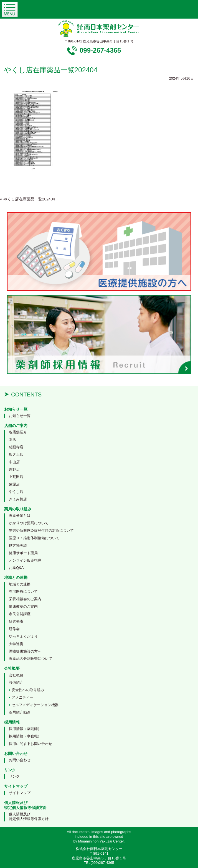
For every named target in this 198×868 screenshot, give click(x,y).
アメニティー (22, 697)
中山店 (14, 462)
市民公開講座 (20, 614)
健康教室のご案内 (23, 606)
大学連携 (16, 644)
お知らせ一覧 (20, 416)
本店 (12, 440)
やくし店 (16, 492)
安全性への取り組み (28, 690)
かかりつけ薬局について (29, 523)
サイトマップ (20, 793)
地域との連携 (20, 584)
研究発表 (16, 621)
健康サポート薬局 (23, 553)
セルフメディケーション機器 (35, 705)
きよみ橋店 (18, 499)
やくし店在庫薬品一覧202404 (27, 199)
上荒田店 (16, 477)
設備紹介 (16, 682)
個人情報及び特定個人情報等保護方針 (29, 816)
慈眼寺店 (16, 447)
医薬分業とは (20, 516)
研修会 (14, 629)
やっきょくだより (23, 636)
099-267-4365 (100, 50)
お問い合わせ (20, 760)
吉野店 (14, 469)
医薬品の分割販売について (31, 659)
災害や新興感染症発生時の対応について (41, 530)
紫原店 (14, 484)
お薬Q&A (16, 568)
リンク (14, 776)
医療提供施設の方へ (25, 651)
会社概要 (16, 675)
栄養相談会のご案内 (25, 599)
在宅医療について (23, 591)
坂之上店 (16, 455)
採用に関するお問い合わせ (31, 744)
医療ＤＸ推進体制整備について (34, 538)
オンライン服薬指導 (25, 560)
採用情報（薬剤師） (25, 729)
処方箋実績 (18, 545)
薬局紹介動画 (20, 712)
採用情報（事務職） (25, 736)
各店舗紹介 (18, 432)
